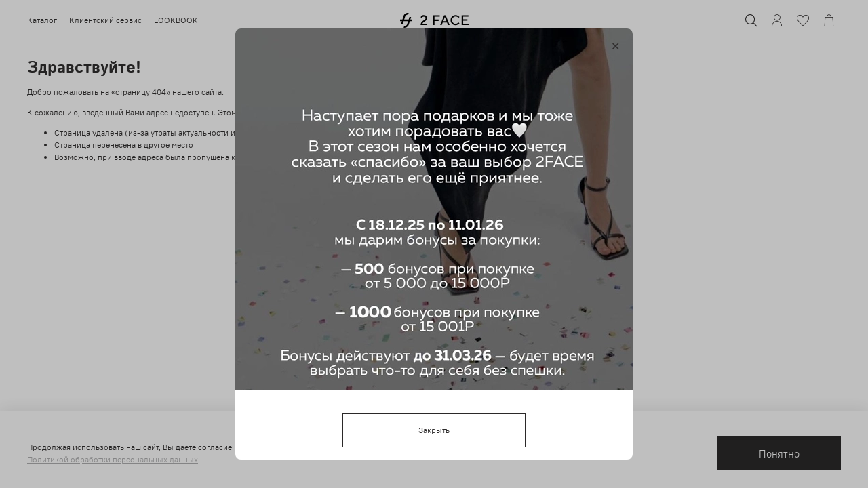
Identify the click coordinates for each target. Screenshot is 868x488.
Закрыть (434, 430)
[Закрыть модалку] (615, 47)
